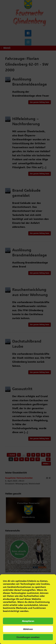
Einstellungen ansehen (28, 637)
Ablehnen (28, 629)
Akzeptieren (28, 621)
